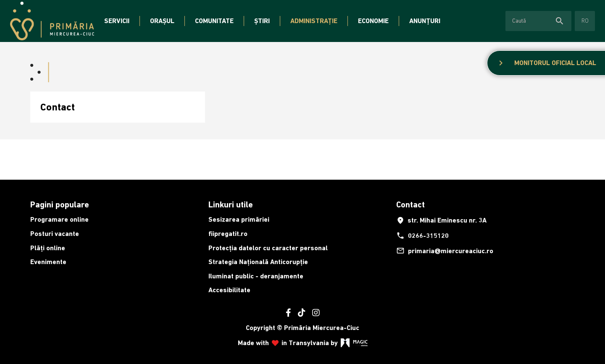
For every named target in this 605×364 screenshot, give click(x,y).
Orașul (162, 21)
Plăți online (48, 248)
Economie (373, 21)
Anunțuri (425, 21)
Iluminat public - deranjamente (256, 276)
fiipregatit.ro (228, 234)
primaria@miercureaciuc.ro (445, 251)
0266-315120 (422, 236)
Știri (262, 21)
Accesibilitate (229, 290)
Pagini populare (60, 204)
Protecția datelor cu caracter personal (268, 248)
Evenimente (48, 262)
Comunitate (214, 21)
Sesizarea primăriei (239, 219)
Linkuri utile (231, 204)
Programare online (59, 219)
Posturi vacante (55, 234)
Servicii (117, 21)
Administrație (314, 21)
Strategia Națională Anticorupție (258, 262)
